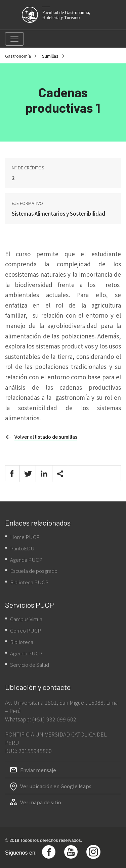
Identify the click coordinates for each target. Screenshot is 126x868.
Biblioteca (22, 642)
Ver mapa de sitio (41, 802)
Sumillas (50, 56)
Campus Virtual (27, 619)
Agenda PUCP (26, 560)
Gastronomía (18, 56)
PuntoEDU (22, 548)
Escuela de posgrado (34, 571)
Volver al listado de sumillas (46, 437)
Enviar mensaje (38, 770)
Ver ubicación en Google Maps (56, 786)
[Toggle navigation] (14, 39)
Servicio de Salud (30, 665)
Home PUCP (25, 537)
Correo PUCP (26, 630)
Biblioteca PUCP (29, 582)
